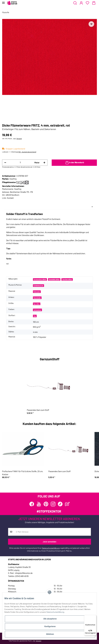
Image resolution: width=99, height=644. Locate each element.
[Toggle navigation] (3, 2)
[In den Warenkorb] (74, 163)
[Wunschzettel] (87, 3)
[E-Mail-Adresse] (52, 532)
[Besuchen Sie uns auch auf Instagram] (53, 504)
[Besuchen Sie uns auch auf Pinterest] (46, 504)
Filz (35, 316)
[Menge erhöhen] (44, 163)
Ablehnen (50, 634)
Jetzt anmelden (49, 542)
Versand (19, 138)
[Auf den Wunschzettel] (91, 24)
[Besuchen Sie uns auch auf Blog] (67, 504)
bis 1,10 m (37, 304)
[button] (75, 3)
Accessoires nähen (40, 279)
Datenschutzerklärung (51, 548)
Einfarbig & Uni (38, 285)
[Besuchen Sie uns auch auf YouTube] (39, 504)
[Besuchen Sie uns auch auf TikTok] (60, 504)
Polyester (37, 292)
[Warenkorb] (94, 3)
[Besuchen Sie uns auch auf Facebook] (32, 504)
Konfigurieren (50, 626)
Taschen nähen (67, 279)
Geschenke (37, 298)
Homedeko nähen (54, 279)
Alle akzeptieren (50, 619)
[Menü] (95, 617)
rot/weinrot (37, 310)
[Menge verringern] (5, 163)
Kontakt (10, 198)
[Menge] (20, 162)
